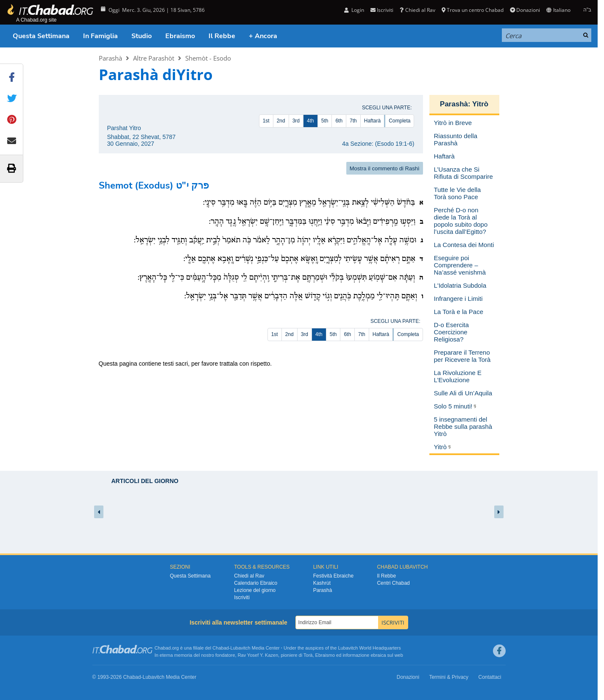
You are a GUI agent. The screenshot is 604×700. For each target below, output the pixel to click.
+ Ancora (263, 36)
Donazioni (525, 10)
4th (310, 121)
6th (339, 121)
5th (325, 121)
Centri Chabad (393, 583)
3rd (296, 121)
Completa (399, 121)
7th (353, 121)
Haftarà (372, 121)
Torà (308, 655)
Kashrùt (322, 583)
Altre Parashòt (154, 58)
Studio (142, 36)
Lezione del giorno (255, 590)
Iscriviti (382, 10)
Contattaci (490, 677)
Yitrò (480, 104)
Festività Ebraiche (333, 576)
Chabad (221, 648)
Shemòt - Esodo (208, 58)
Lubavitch (241, 648)
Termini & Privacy (449, 677)
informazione (356, 655)
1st (266, 121)
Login (354, 10)
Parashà (110, 58)
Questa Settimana (41, 36)
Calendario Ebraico (256, 583)
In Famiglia (100, 36)
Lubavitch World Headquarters (369, 648)
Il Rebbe (222, 36)
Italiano (558, 10)
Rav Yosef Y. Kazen (258, 655)
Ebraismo (180, 36)
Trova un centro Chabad (473, 10)
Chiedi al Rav (417, 10)
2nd (281, 121)
